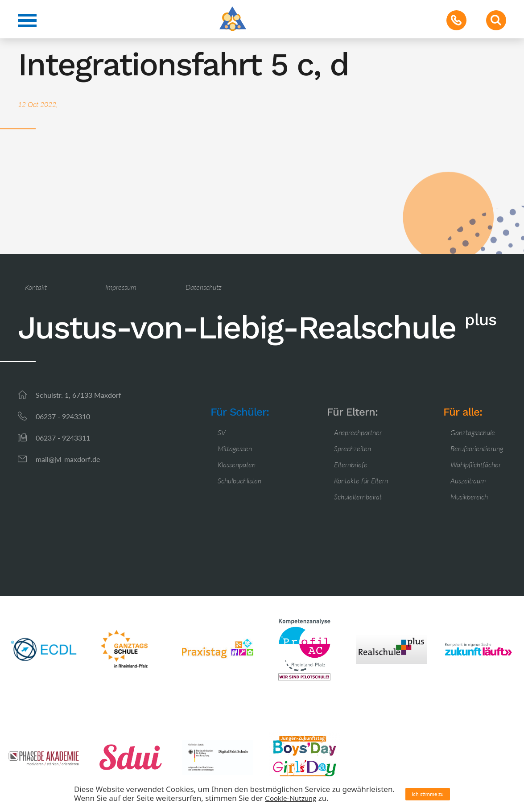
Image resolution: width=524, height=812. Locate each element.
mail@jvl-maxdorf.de (68, 459)
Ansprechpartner (358, 432)
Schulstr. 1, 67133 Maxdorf (78, 395)
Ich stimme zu (428, 794)
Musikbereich (469, 497)
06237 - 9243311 (63, 438)
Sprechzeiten (353, 448)
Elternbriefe (351, 464)
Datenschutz (204, 287)
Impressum (121, 287)
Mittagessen (235, 448)
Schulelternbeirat (358, 497)
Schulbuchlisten (239, 480)
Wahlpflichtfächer (476, 464)
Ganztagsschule (473, 432)
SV (222, 432)
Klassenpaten (237, 464)
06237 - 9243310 (63, 416)
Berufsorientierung (477, 448)
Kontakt (36, 287)
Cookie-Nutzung (291, 798)
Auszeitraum (468, 480)
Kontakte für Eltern (361, 480)
